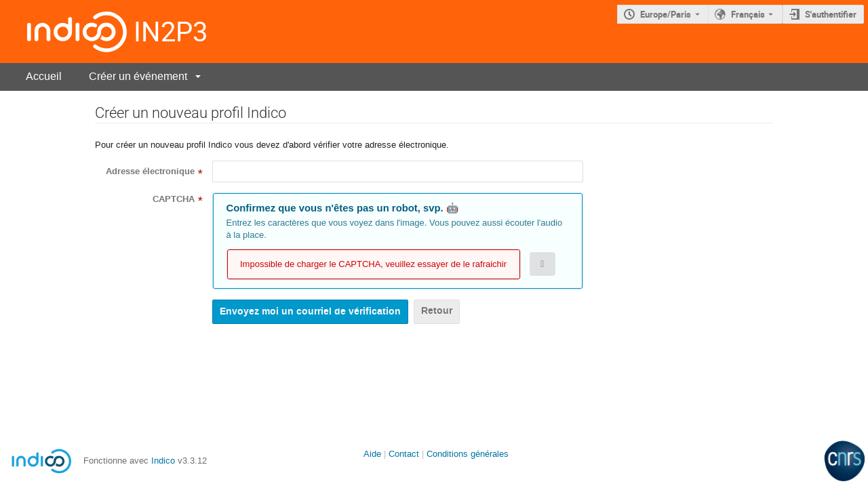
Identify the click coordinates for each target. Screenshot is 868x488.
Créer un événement (138, 76)
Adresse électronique (150, 171)
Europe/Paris (666, 14)
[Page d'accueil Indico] (63, 32)
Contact (404, 454)
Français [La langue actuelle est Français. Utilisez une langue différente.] (748, 14)
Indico (163, 461)
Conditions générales (468, 454)
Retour (437, 311)
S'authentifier (831, 14)
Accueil (44, 76)
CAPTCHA (174, 199)
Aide (372, 454)
